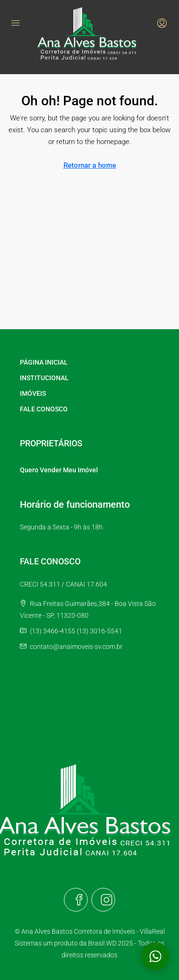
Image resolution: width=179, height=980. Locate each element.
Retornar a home (90, 165)
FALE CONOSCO (44, 409)
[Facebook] (76, 900)
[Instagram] (103, 900)
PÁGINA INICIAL (44, 362)
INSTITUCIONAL (44, 378)
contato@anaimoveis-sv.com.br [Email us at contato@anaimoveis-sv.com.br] (76, 647)
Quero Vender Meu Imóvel (59, 470)
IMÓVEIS (33, 393)
